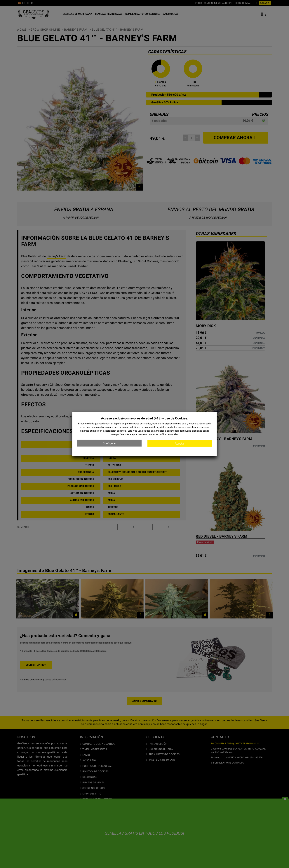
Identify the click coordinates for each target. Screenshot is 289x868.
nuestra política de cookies (164, 434)
